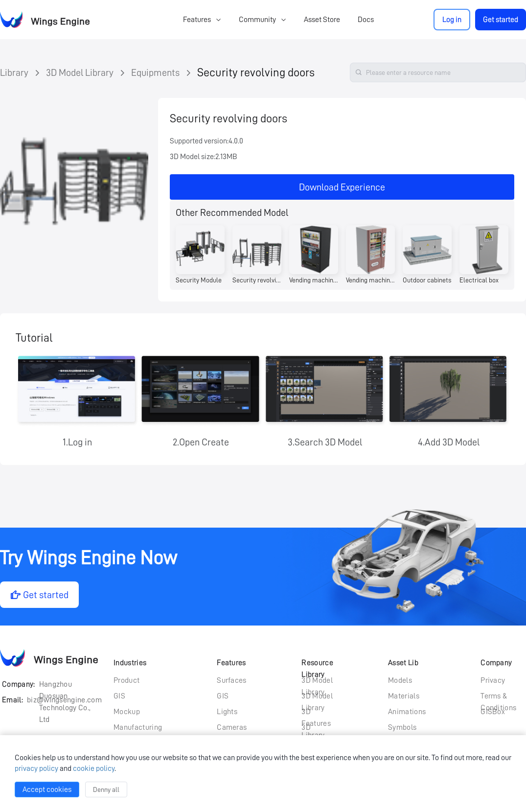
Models (400, 680)
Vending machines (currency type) (314, 280)
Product (126, 680)
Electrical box (479, 280)
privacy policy (36, 768)
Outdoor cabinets (427, 280)
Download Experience (342, 187)
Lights (227, 712)
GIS (119, 696)
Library (14, 72)
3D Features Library (316, 713)
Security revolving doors (256, 72)
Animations (407, 712)
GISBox (493, 712)
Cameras (232, 727)
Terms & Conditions (498, 697)
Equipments (155, 72)
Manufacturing (138, 727)
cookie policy (94, 768)
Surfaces (232, 680)
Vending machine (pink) (370, 280)
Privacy (493, 680)
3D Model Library (80, 72)
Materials (404, 696)
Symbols (402, 727)
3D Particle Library (315, 728)
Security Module (199, 280)
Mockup (127, 712)
